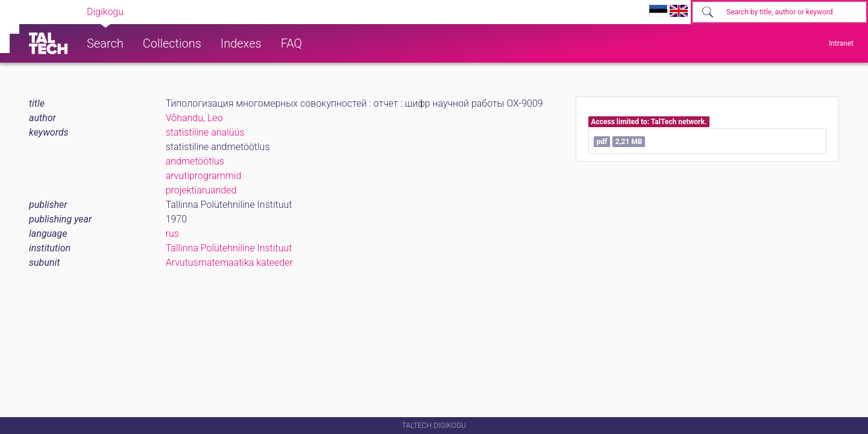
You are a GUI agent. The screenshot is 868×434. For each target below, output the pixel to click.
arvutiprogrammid (204, 176)
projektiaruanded (201, 190)
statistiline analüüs (205, 132)
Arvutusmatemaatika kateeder (229, 263)
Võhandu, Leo (194, 118)
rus (172, 234)
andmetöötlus (195, 161)
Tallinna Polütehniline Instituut (229, 248)
